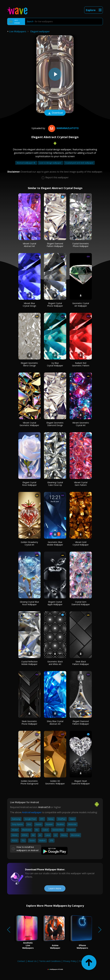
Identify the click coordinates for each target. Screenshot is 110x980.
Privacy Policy (70, 961)
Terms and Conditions (50, 961)
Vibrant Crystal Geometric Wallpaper (29, 424)
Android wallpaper (32, 812)
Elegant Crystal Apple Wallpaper (55, 603)
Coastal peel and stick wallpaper (79, 163)
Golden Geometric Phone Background (29, 782)
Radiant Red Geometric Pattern (81, 364)
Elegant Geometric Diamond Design (55, 424)
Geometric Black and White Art (55, 663)
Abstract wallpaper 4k (26, 163)
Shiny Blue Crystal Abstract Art (55, 723)
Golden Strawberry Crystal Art (29, 543)
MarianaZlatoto (63, 128)
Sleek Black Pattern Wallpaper (81, 663)
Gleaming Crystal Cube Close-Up (55, 484)
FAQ (81, 961)
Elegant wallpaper (40, 31)
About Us (32, 961)
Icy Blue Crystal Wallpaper (55, 364)
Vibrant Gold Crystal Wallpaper (81, 543)
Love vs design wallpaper (50, 163)
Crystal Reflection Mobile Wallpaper (29, 663)
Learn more (55, 888)
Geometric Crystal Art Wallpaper (81, 305)
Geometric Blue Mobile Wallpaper (55, 543)
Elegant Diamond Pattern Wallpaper (55, 245)
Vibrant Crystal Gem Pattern (81, 484)
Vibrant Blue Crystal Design (29, 305)
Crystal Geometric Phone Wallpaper (81, 245)
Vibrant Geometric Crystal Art (81, 424)
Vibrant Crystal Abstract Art (29, 245)
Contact (21, 961)
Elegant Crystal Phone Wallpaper (55, 305)
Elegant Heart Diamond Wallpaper (81, 782)
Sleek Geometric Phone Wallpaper (29, 723)
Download (55, 113)
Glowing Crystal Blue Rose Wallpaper (29, 603)
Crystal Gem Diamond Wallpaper (81, 603)
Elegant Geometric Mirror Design (29, 364)
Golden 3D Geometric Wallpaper (55, 782)
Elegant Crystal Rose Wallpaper (29, 484)
